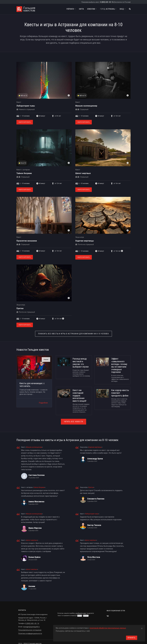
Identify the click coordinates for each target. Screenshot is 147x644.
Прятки (20, 308)
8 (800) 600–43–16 (107, 2)
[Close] (142, 628)
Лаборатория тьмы (26, 106)
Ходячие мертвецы (85, 241)
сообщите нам (81, 613)
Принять (132, 638)
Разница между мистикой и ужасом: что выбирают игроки (81, 363)
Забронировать (25, 122)
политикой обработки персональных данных (108, 628)
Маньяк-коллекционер (86, 106)
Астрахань (108, 9)
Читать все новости (73, 422)
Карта (81, 9)
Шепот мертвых (83, 173)
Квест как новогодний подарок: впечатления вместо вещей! (80, 395)
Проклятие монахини (27, 241)
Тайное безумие (24, 173)
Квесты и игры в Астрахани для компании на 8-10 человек (73, 334)
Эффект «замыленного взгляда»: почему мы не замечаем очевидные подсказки (119, 365)
